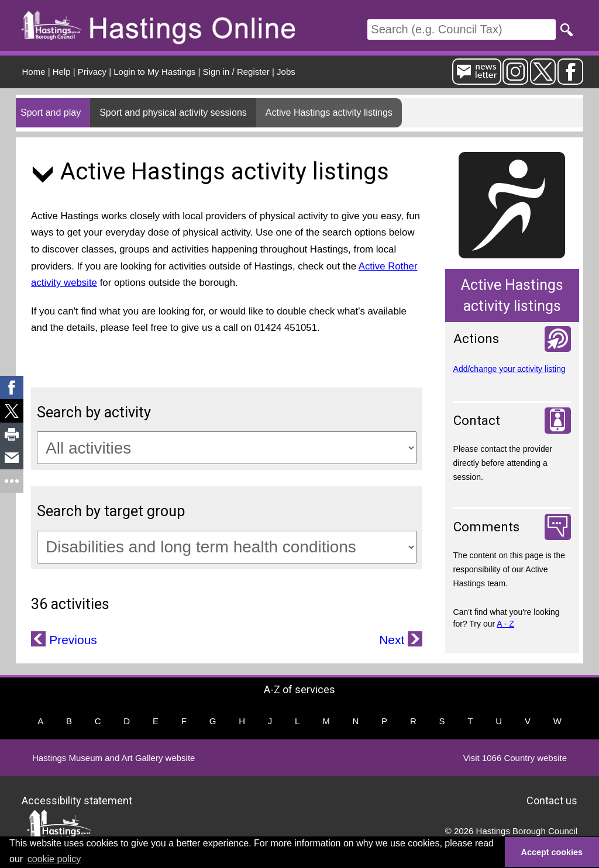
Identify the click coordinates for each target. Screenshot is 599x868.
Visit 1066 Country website (515, 758)
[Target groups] (227, 547)
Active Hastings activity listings (329, 113)
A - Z (505, 624)
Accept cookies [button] (552, 852)
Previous (71, 640)
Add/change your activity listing (510, 368)
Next (393, 640)
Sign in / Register (236, 72)
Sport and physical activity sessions (173, 113)
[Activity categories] (227, 448)
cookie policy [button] (54, 859)
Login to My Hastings (154, 72)
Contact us (552, 800)
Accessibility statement (77, 800)
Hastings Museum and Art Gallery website (113, 758)
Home (34, 72)
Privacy (92, 72)
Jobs (286, 72)
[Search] (462, 30)
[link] (12, 388)
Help (62, 72)
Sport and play (51, 113)
